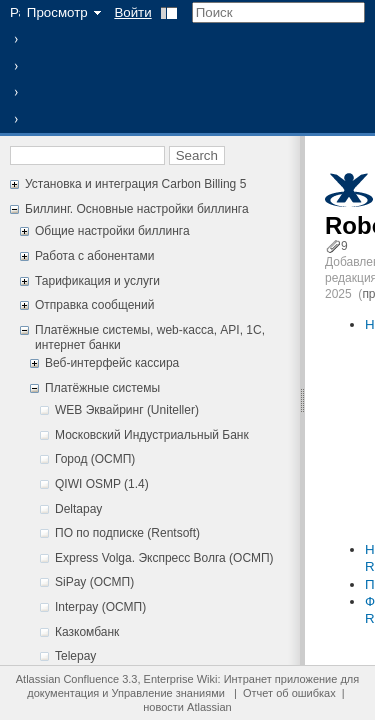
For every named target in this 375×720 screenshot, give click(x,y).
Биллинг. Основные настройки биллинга (137, 209)
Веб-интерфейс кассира (112, 363)
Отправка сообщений (94, 305)
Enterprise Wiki (181, 679)
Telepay (75, 656)
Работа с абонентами (94, 256)
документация (63, 693)
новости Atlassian (187, 707)
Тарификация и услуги (97, 281)
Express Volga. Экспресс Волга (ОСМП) (164, 558)
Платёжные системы (102, 388)
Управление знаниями (168, 693)
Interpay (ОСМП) (100, 607)
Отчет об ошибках (289, 693)
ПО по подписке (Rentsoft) (127, 533)
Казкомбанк (87, 632)
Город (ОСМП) (95, 459)
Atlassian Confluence (67, 679)
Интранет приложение (281, 679)
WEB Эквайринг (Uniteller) (127, 410)
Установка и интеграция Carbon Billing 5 (135, 184)
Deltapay (78, 509)
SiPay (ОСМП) (94, 582)
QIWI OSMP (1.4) (102, 484)
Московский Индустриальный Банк (152, 435)
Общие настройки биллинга (112, 231)
